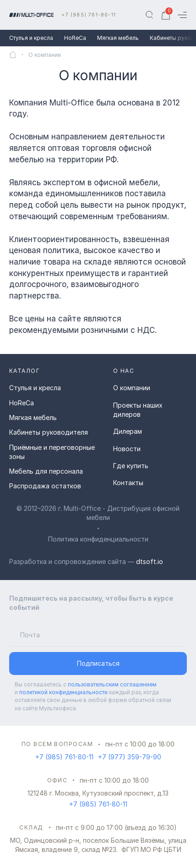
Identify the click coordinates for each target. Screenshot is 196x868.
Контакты (128, 483)
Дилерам (128, 431)
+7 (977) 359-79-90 (130, 757)
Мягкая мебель (118, 38)
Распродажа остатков (45, 486)
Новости (127, 449)
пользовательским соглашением (112, 684)
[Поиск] (149, 15)
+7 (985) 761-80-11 (89, 15)
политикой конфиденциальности (63, 692)
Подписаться (98, 663)
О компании (132, 388)
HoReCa (75, 38)
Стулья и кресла (31, 38)
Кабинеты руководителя (49, 432)
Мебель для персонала (46, 471)
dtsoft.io (150, 561)
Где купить (131, 466)
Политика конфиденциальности (98, 539)
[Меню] (182, 15)
